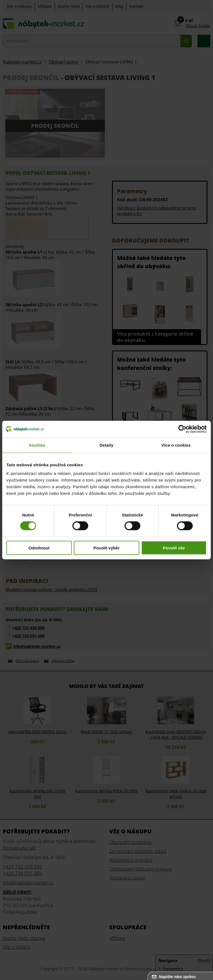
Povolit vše (174, 548)
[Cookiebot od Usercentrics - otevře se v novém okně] (182, 429)
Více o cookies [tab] (176, 445)
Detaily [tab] (106, 445)
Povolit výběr (106, 548)
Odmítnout (39, 548)
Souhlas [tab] (37, 445)
